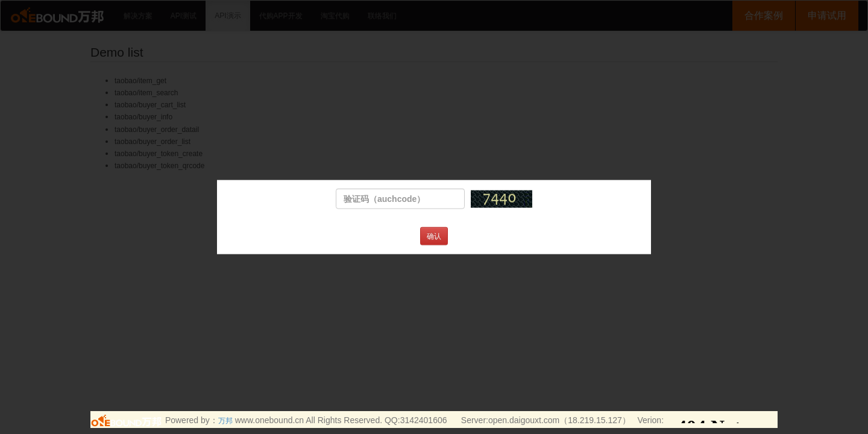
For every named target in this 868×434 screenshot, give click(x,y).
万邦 (225, 421)
